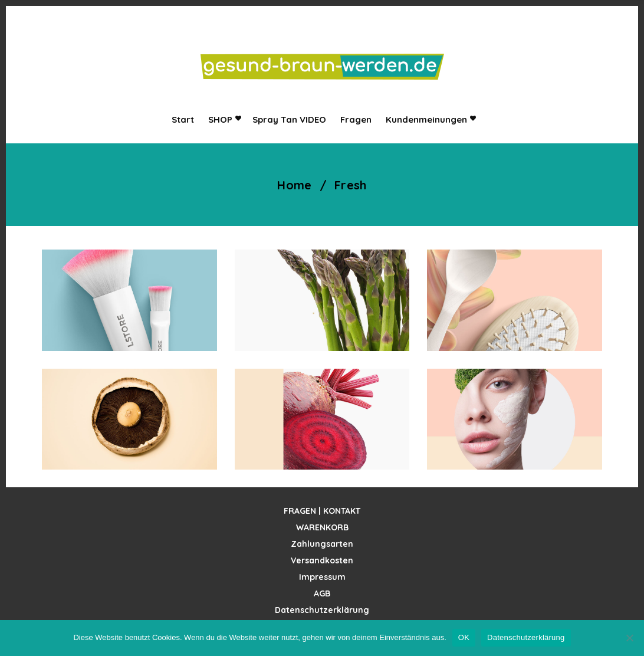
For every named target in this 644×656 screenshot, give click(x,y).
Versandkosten (322, 560)
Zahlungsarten (322, 544)
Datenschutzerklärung (322, 610)
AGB (322, 593)
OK (464, 637)
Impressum (322, 577)
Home (295, 185)
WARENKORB (322, 527)
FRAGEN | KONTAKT (322, 511)
